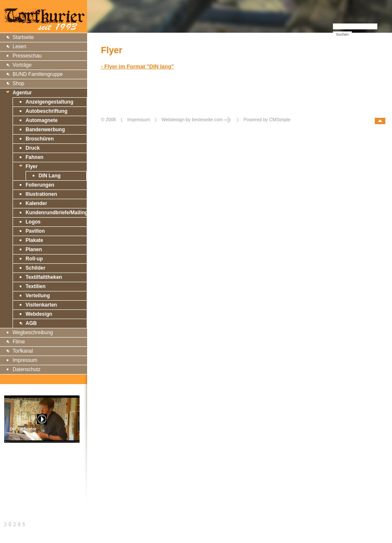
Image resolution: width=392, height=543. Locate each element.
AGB (31, 323)
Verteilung (38, 296)
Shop (18, 83)
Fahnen (35, 157)
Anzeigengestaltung (49, 102)
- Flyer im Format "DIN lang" (137, 66)
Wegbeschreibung (33, 333)
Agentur (22, 93)
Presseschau (27, 56)
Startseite (23, 37)
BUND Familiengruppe (38, 74)
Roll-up (34, 259)
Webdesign (39, 314)
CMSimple (280, 120)
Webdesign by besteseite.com (197, 120)
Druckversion (19, 475)
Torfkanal (23, 351)
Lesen (19, 47)
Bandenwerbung (45, 130)
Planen (34, 249)
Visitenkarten (41, 305)
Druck (33, 148)
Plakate (34, 240)
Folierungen (40, 185)
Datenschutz (27, 369)
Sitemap (14, 465)
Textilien (36, 286)
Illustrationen (41, 194)
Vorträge (22, 65)
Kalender (36, 203)
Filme (19, 342)
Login (108, 129)
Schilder (35, 268)
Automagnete (42, 120)
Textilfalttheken (44, 277)
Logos (33, 222)
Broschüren (40, 139)
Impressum (25, 360)
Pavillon (35, 231)
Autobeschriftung (46, 111)
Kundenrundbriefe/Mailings (58, 213)
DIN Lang (50, 176)
